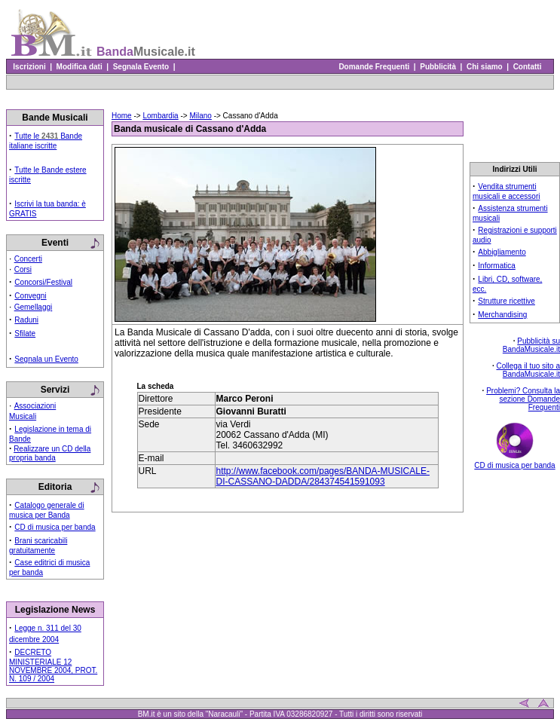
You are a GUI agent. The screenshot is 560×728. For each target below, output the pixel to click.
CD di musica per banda (55, 527)
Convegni (30, 296)
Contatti (527, 67)
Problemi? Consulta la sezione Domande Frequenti (523, 399)
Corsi (23, 269)
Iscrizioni (29, 67)
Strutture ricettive (506, 301)
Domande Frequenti (374, 67)
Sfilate (25, 333)
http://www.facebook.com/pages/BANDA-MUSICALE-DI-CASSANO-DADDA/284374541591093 (323, 476)
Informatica (496, 266)
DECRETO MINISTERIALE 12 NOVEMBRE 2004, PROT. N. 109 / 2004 (53, 665)
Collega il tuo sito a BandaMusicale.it (529, 370)
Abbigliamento (502, 252)
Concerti (28, 259)
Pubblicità (438, 67)
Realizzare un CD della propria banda (50, 453)
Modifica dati (79, 67)
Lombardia (160, 116)
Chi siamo (484, 67)
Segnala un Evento (46, 359)
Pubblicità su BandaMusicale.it (531, 345)
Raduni (26, 320)
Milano (200, 116)
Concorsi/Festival (43, 282)
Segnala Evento (141, 67)
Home (122, 116)
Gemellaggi (34, 307)
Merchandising (502, 315)
